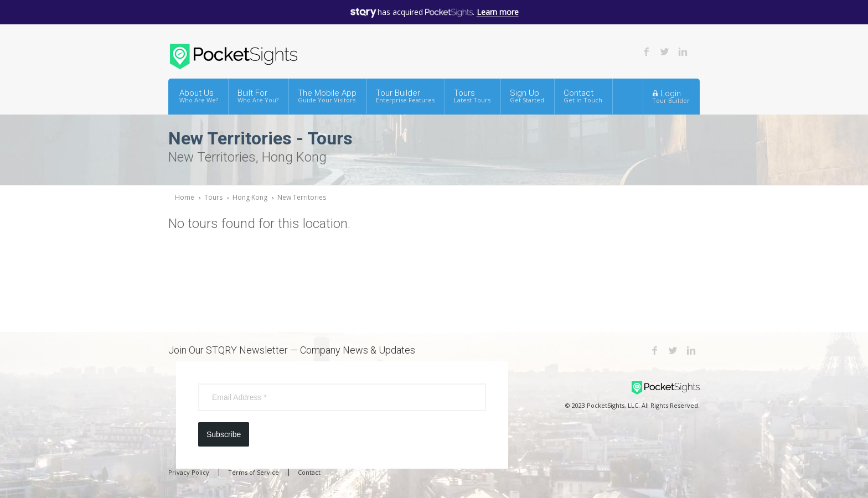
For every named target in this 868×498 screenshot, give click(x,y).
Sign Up (527, 96)
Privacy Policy (189, 472)
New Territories (302, 197)
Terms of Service (254, 472)
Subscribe (224, 434)
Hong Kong (250, 197)
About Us (199, 96)
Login (671, 96)
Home (185, 197)
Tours (472, 96)
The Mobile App (327, 96)
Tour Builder (405, 96)
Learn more (498, 12)
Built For (258, 96)
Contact (583, 96)
